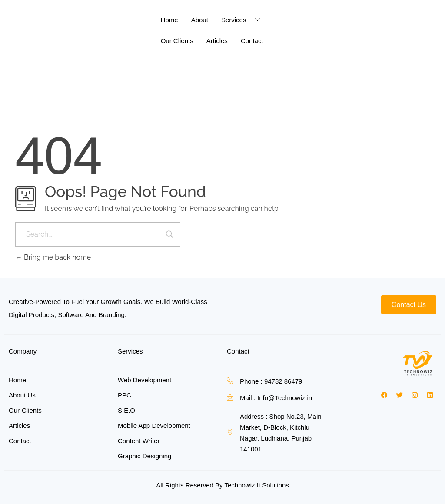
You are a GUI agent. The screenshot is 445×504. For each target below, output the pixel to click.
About (200, 20)
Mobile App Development (154, 426)
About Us (22, 395)
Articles (217, 41)
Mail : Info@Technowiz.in (276, 398)
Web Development (144, 380)
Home (169, 20)
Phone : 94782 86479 (271, 381)
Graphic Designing (144, 456)
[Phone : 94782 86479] (230, 381)
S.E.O (126, 410)
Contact (252, 41)
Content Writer (139, 441)
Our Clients (177, 41)
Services (244, 20)
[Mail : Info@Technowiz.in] (230, 397)
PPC (125, 395)
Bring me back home (53, 257)
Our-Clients (25, 410)
